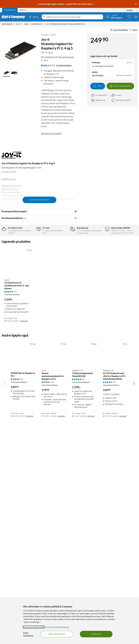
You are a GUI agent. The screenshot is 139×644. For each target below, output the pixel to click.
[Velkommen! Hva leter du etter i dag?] (74, 17)
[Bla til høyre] (134, 593)
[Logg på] (114, 17)
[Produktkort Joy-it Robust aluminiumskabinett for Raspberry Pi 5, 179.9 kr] (54, 564)
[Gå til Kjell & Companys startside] (14, 17)
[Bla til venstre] (5, 593)
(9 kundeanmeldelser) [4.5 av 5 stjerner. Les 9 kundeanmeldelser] (12, 504)
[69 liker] (94, 553)
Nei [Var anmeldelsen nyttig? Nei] (73, 361)
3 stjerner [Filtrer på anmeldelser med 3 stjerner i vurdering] (31, 250)
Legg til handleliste (119, 30)
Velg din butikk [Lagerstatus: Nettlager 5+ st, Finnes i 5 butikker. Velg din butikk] (98, 75)
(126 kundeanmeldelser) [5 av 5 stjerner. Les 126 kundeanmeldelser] (81, 592)
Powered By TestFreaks (66, 424)
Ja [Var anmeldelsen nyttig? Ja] (68, 361)
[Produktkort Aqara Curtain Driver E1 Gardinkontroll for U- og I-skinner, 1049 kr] (19, 471)
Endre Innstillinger (28, 634)
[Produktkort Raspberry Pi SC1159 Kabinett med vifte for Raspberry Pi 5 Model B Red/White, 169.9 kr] (116, 564)
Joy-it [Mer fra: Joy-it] (51, 52)
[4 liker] (133, 30)
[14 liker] (63, 553)
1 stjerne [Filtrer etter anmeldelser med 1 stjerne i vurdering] (31, 258)
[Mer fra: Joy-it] (11, 156)
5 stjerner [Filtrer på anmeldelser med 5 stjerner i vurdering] (31, 241)
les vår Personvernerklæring (57, 627)
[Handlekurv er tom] (136, 17)
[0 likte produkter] (129, 17)
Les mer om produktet (51, 133)
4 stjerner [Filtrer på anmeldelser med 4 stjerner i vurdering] (31, 246)
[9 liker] (125, 553)
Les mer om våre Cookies (34, 627)
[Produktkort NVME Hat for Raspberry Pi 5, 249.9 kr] (24, 564)
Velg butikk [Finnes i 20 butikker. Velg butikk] (24, 530)
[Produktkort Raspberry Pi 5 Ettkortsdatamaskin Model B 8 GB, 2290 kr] (85, 564)
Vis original (55, 380)
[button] (7, 73)
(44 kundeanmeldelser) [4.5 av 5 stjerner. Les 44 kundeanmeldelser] (111, 595)
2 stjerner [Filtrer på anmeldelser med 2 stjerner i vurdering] (31, 254)
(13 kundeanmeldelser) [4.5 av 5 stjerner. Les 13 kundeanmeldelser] (19, 592)
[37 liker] (29, 460)
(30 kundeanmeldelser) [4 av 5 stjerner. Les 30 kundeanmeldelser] (50, 595)
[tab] (10, 10)
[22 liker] (33, 553)
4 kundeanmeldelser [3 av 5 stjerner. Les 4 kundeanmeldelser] (64, 65)
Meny (33, 17)
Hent (98, 86)
